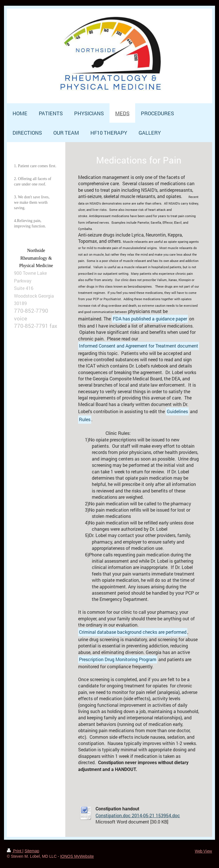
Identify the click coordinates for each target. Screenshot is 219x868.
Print (15, 851)
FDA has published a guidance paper (150, 319)
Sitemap (32, 851)
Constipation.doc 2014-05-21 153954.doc (138, 815)
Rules (85, 419)
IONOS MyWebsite (77, 856)
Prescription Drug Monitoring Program (118, 659)
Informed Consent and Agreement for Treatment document (139, 346)
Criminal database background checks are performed (133, 632)
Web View (203, 851)
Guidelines (177, 411)
